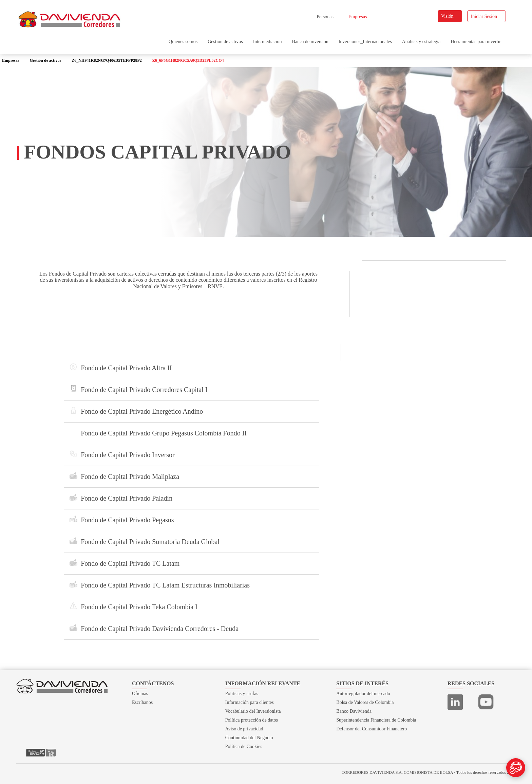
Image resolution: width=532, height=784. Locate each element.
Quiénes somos (183, 42)
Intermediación (268, 42)
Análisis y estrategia (421, 42)
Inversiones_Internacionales (365, 42)
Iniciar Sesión (487, 16)
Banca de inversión (310, 42)
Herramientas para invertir (476, 42)
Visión (450, 16)
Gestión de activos (225, 42)
